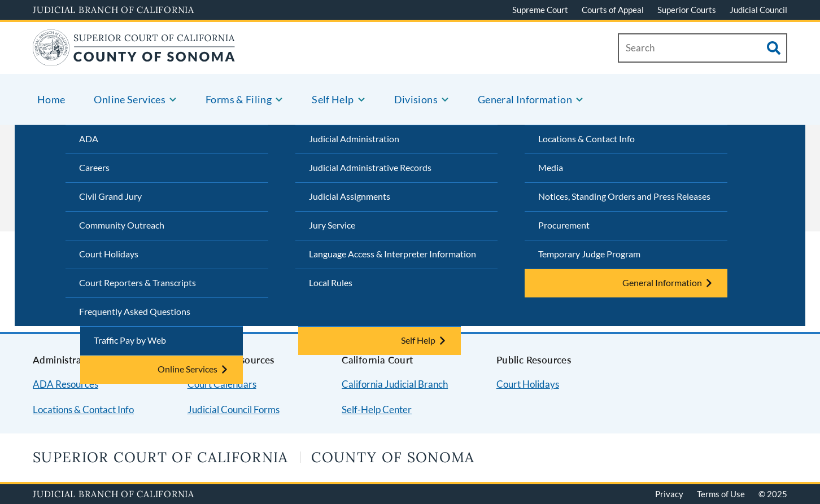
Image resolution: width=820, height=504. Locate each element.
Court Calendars (222, 384)
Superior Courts (687, 10)
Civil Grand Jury (110, 196)
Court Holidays (109, 254)
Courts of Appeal (613, 10)
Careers (94, 167)
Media (551, 167)
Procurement (564, 225)
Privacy (669, 494)
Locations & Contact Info (586, 139)
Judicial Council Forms (234, 409)
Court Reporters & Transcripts (138, 282)
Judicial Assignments (350, 196)
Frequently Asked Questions (135, 311)
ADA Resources (66, 384)
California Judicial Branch (395, 384)
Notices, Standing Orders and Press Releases (624, 196)
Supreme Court (540, 10)
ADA (89, 139)
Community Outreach (122, 225)
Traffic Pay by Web (130, 340)
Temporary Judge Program (589, 254)
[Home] (134, 59)
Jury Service (332, 225)
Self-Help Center (377, 409)
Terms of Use (721, 494)
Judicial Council (758, 10)
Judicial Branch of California (114, 10)
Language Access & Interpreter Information (392, 254)
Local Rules (331, 282)
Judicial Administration (354, 139)
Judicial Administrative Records (370, 167)
